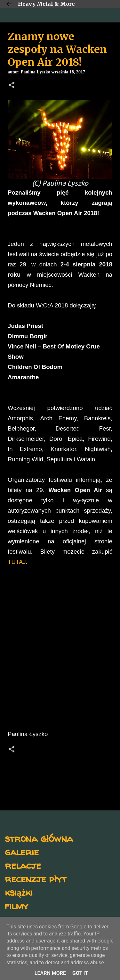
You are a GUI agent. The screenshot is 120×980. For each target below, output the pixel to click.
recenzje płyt (36, 879)
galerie (22, 852)
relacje (23, 865)
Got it (80, 973)
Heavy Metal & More (46, 4)
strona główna (39, 838)
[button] (12, 86)
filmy (16, 905)
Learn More (50, 973)
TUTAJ (17, 562)
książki (19, 892)
